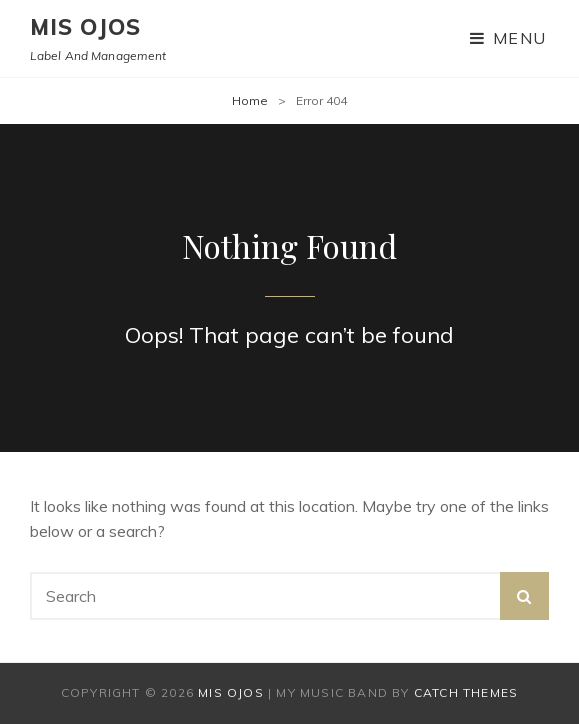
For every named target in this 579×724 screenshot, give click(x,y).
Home (250, 100)
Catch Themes (466, 692)
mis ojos (85, 27)
